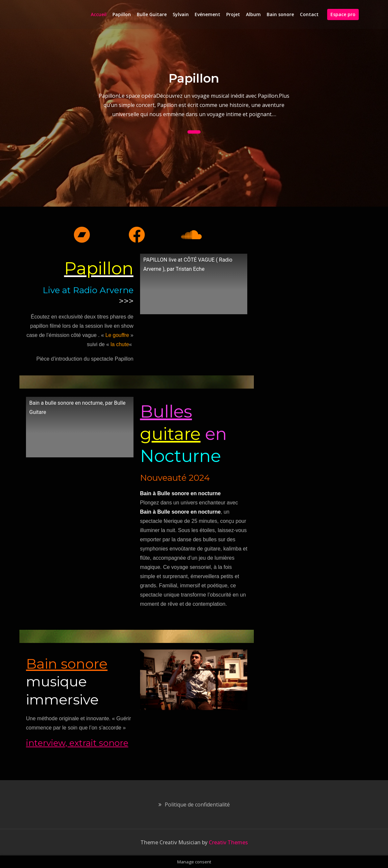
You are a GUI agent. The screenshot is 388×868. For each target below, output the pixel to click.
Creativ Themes (228, 842)
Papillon (122, 14)
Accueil (99, 14)
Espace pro (343, 14)
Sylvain (181, 14)
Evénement (207, 14)
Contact (309, 14)
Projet (233, 14)
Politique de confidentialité (197, 804)
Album (253, 14)
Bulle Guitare (152, 14)
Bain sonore (280, 14)
